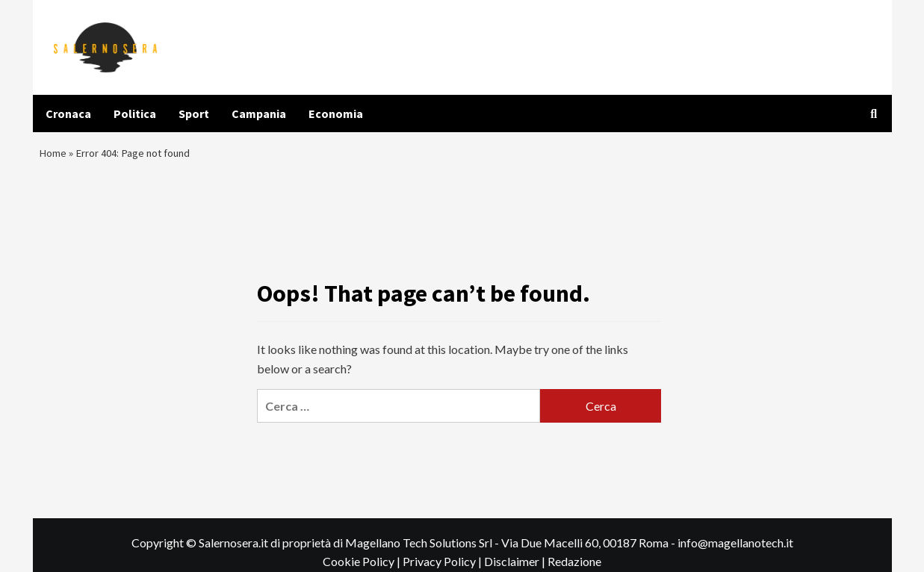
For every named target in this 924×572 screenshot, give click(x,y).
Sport (194, 114)
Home (54, 156)
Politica (135, 114)
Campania (259, 114)
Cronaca (68, 114)
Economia (336, 114)
